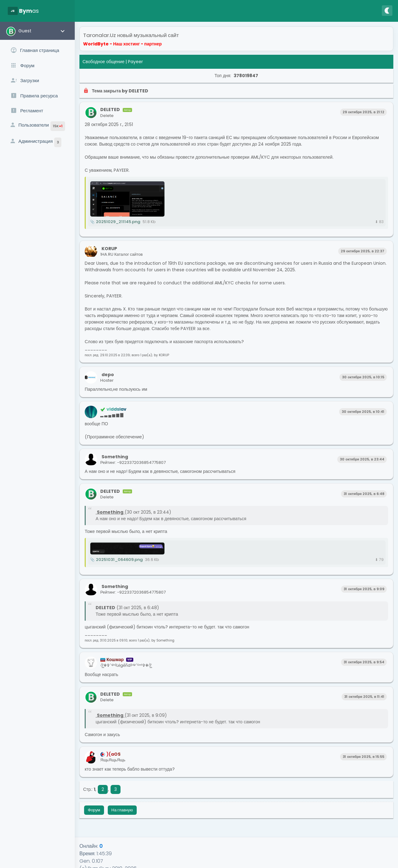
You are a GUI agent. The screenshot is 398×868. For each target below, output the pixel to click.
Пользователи (37, 126)
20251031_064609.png (116, 560)
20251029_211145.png (115, 222)
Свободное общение (103, 62)
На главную (122, 810)
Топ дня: (236, 76)
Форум (94, 810)
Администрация (35, 142)
